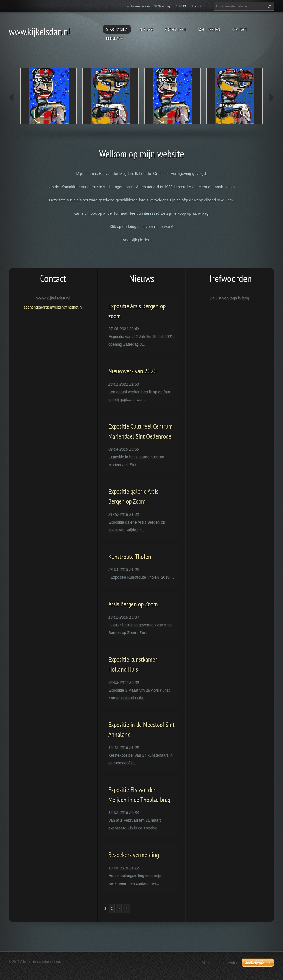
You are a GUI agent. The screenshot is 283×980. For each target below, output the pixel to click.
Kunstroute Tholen (130, 557)
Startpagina (117, 29)
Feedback (114, 38)
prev (12, 97)
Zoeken (269, 6)
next (271, 97)
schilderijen (209, 29)
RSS (183, 6)
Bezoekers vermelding (134, 855)
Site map (164, 6)
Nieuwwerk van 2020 (133, 371)
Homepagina (140, 6)
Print (198, 6)
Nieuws (146, 29)
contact (240, 29)
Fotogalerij (175, 29)
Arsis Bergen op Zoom (133, 604)
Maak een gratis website (221, 963)
